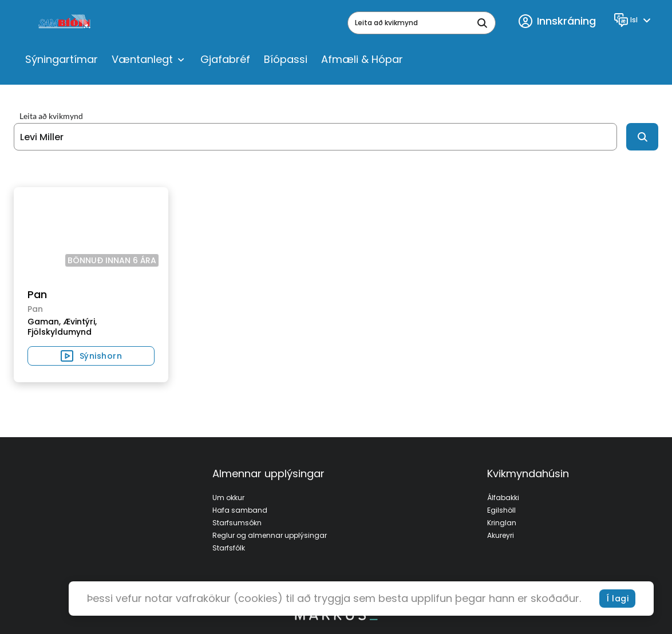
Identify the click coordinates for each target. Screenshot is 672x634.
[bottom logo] (336, 617)
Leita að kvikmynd (51, 116)
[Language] (634, 20)
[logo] (66, 23)
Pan (37, 294)
